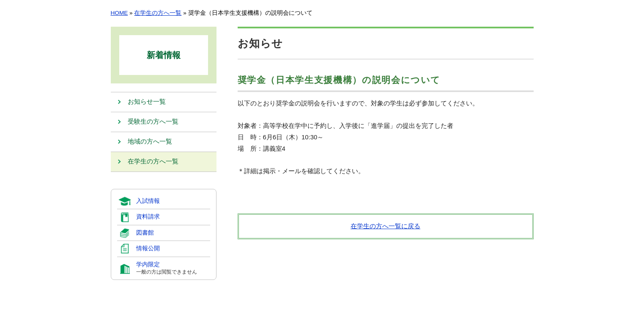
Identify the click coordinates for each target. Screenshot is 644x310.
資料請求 (148, 217)
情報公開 (148, 249)
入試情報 (148, 201)
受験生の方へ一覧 (153, 122)
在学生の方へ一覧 (158, 13)
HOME (119, 13)
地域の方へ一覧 (150, 142)
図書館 (145, 233)
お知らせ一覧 (147, 102)
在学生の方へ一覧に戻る (385, 226)
